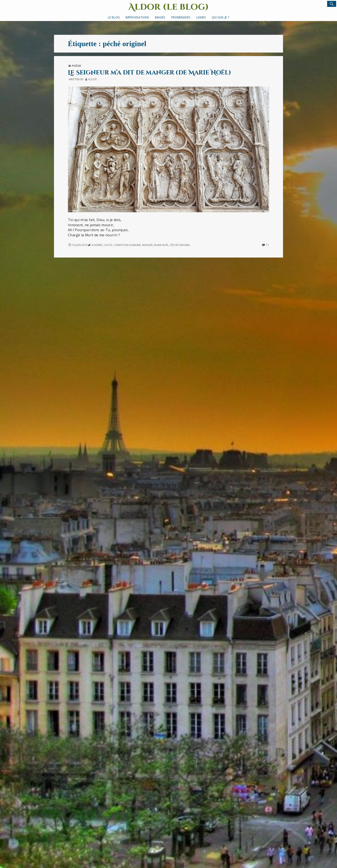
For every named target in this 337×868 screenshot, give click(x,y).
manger (147, 245)
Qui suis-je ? (220, 17)
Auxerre (97, 245)
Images (160, 17)
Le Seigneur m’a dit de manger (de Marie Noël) (149, 73)
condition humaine (127, 245)
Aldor (92, 79)
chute (108, 245)
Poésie (77, 66)
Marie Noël (161, 245)
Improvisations (137, 17)
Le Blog (114, 17)
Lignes (201, 17)
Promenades (181, 17)
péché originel (180, 245)
